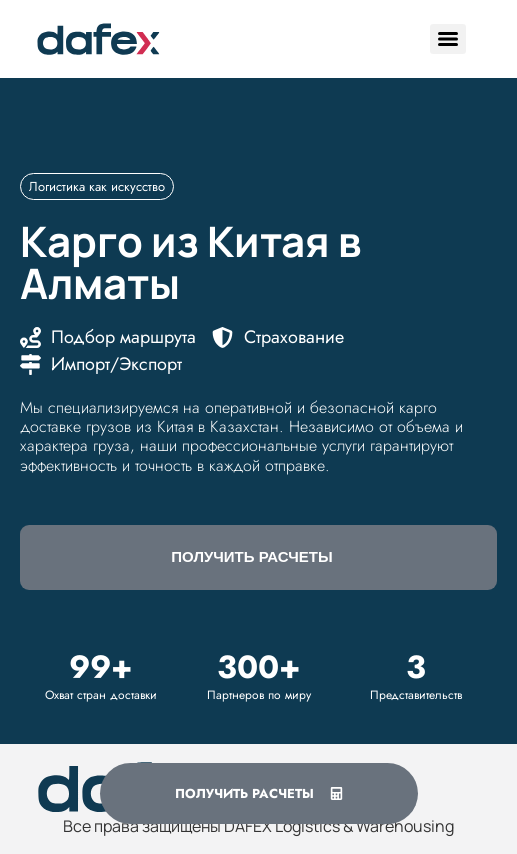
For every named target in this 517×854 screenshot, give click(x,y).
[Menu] (448, 39)
